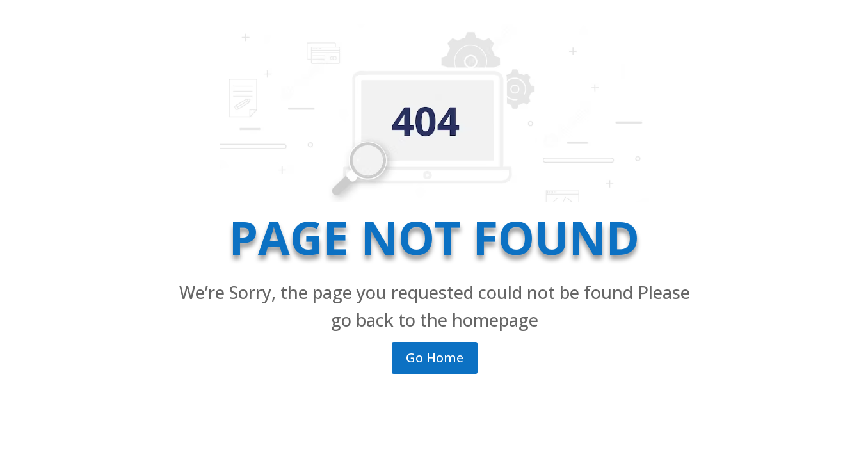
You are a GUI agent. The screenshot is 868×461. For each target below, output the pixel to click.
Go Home (435, 358)
